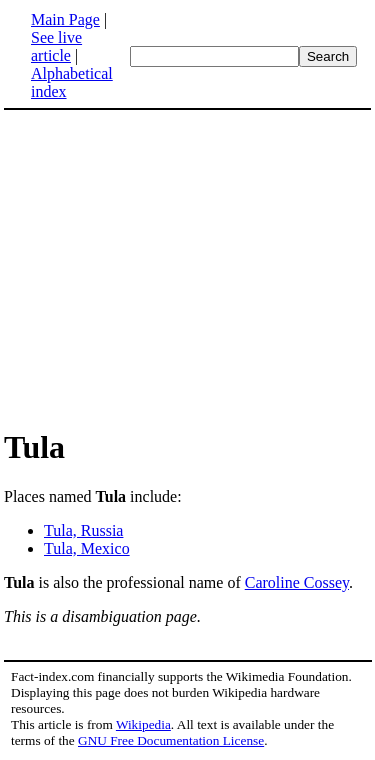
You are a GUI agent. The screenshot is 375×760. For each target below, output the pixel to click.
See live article (56, 46)
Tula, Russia (83, 530)
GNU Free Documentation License (171, 740)
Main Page (65, 19)
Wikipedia (143, 724)
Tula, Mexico (87, 548)
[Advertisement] (172, 268)
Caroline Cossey (297, 582)
